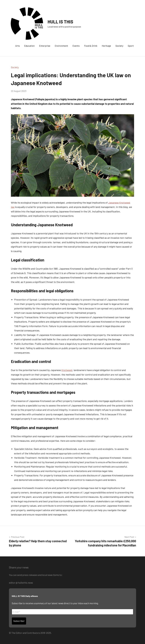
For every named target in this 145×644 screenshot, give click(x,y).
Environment (61, 46)
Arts (17, 46)
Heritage (106, 46)
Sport (131, 46)
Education (29, 46)
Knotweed (67, 370)
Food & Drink (91, 46)
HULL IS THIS (60, 22)
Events (76, 46)
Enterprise (45, 46)
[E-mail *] (72, 612)
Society (119, 46)
